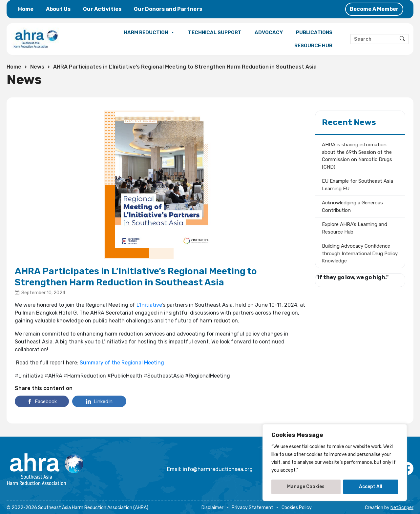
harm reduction (219, 321)
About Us (58, 9)
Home (26, 9)
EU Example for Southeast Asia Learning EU (357, 185)
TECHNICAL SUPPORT (215, 32)
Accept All (371, 487)
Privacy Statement (252, 508)
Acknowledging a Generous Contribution (352, 206)
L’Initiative (149, 305)
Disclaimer (212, 508)
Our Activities (102, 9)
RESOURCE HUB (313, 46)
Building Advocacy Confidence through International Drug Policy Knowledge (360, 253)
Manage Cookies (306, 487)
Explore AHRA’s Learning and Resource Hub (355, 228)
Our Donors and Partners (168, 9)
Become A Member (374, 9)
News (37, 67)
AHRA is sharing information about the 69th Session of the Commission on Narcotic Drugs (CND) (357, 156)
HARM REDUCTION (149, 32)
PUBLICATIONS (314, 32)
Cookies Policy (297, 508)
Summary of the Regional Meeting (122, 363)
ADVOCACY (269, 32)
